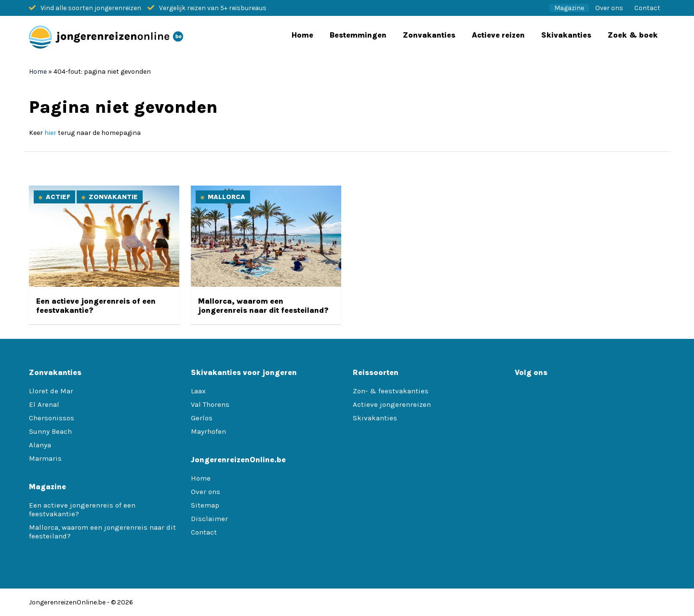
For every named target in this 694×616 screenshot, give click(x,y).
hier (50, 133)
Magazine (569, 8)
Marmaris (45, 458)
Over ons (609, 8)
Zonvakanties (429, 35)
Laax (198, 391)
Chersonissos (52, 418)
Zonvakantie (113, 197)
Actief (58, 197)
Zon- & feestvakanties (391, 391)
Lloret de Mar (51, 391)
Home (302, 35)
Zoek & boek (633, 35)
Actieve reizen (498, 35)
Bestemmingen (358, 35)
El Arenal (44, 404)
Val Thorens (210, 404)
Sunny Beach (50, 431)
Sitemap (205, 505)
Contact (647, 8)
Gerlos (202, 418)
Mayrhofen (208, 431)
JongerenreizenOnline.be (67, 602)
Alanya (40, 445)
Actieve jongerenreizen (392, 404)
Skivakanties (566, 35)
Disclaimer (209, 519)
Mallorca (227, 197)
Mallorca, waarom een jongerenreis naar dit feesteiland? (263, 306)
